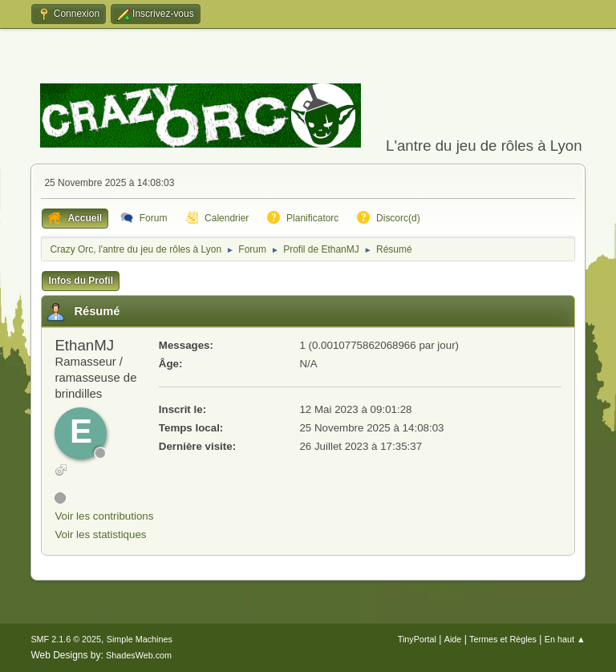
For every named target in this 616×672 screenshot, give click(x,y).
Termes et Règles (503, 639)
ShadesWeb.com (139, 655)
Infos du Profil (81, 281)
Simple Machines (140, 639)
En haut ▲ (565, 639)
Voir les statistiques (100, 534)
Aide (453, 639)
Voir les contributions (104, 516)
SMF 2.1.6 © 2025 (66, 639)
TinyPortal (417, 639)
